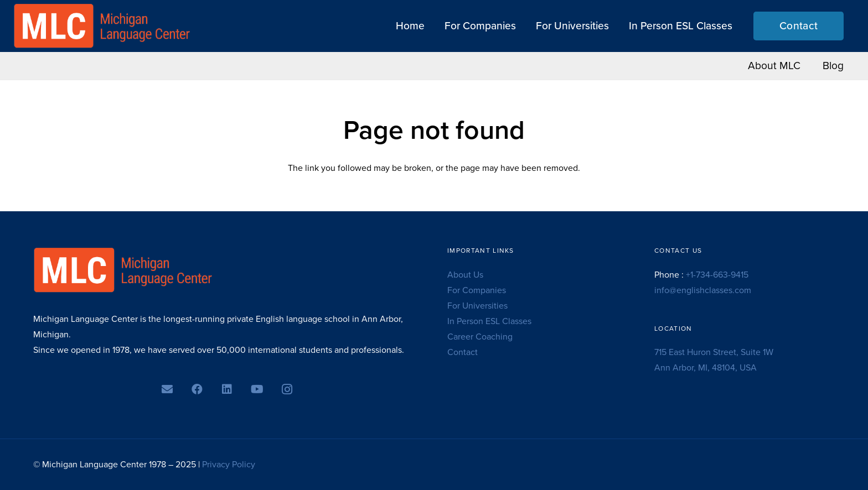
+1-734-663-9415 (717, 275)
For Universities (477, 306)
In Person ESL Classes (489, 321)
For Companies (477, 290)
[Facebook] (197, 389)
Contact (463, 352)
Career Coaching (480, 337)
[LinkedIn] (227, 389)
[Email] (167, 389)
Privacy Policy (229, 465)
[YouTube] (257, 389)
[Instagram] (287, 389)
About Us (465, 275)
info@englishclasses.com (703, 290)
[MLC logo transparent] (102, 26)
